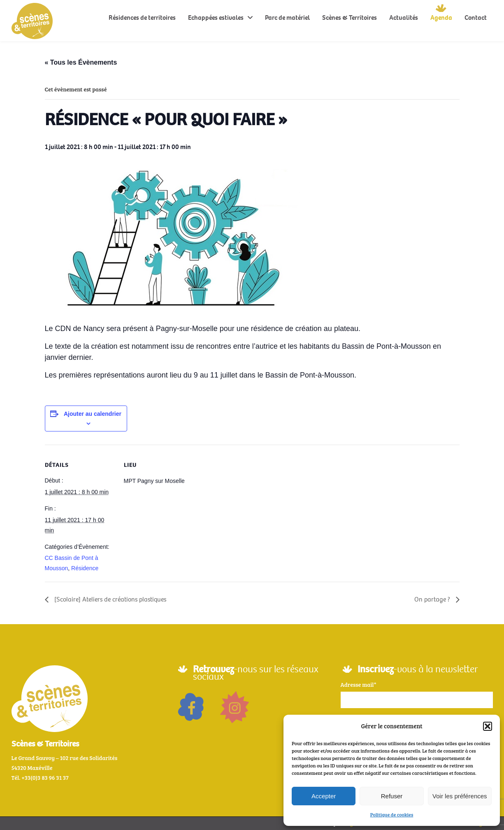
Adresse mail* (359, 684)
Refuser (392, 796)
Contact (476, 17)
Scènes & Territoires (350, 17)
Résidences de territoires (142, 17)
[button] (488, 726)
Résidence (85, 568)
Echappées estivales (216, 17)
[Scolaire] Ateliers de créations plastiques (109, 599)
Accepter (324, 796)
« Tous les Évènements (81, 62)
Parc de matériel (287, 17)
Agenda (441, 17)
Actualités (404, 17)
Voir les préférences (460, 796)
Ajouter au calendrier (93, 414)
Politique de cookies (392, 814)
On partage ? (433, 599)
